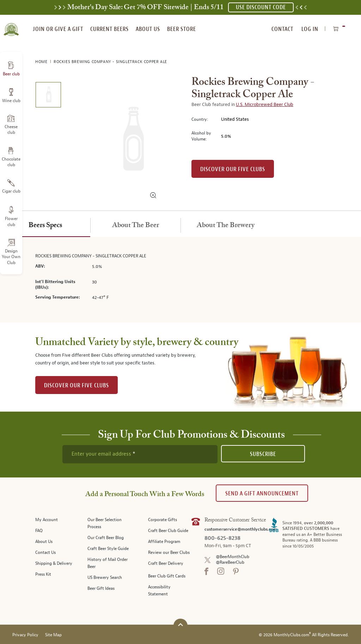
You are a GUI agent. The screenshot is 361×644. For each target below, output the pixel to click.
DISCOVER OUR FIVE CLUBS (77, 385)
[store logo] (11, 25)
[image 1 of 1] (48, 96)
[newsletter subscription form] (140, 454)
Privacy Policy (25, 635)
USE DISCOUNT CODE (261, 7)
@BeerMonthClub (232, 557)
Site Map (53, 635)
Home (42, 62)
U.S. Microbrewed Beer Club (265, 105)
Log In (310, 29)
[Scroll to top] (180, 625)
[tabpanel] (180, 280)
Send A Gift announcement (262, 493)
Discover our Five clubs (233, 169)
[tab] (45, 226)
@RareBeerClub (230, 562)
